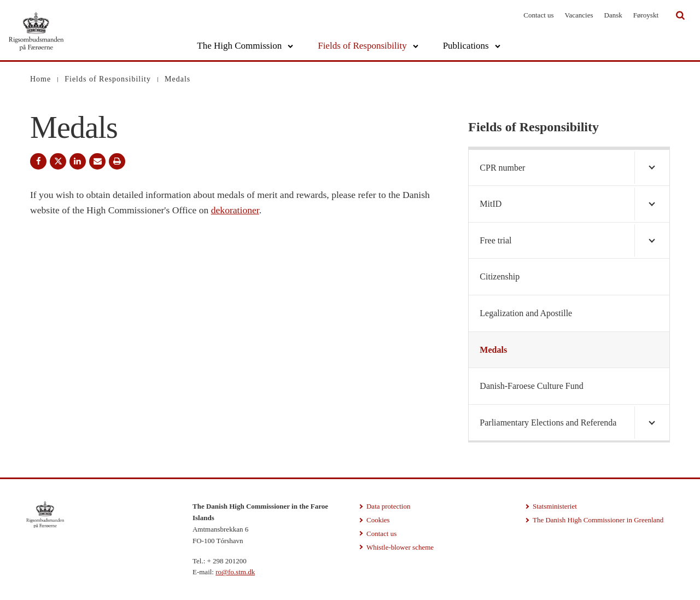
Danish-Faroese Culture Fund (531, 386)
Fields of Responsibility (362, 46)
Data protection (389, 506)
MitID (491, 204)
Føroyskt (646, 15)
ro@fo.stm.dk (235, 572)
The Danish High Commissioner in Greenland (598, 520)
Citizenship (500, 276)
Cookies (378, 520)
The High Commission (239, 46)
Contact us (538, 15)
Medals (493, 350)
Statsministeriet (555, 506)
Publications (466, 46)
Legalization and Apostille (526, 313)
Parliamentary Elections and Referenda (548, 423)
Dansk (613, 15)
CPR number (502, 168)
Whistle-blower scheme (400, 547)
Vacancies (579, 15)
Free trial (495, 240)
